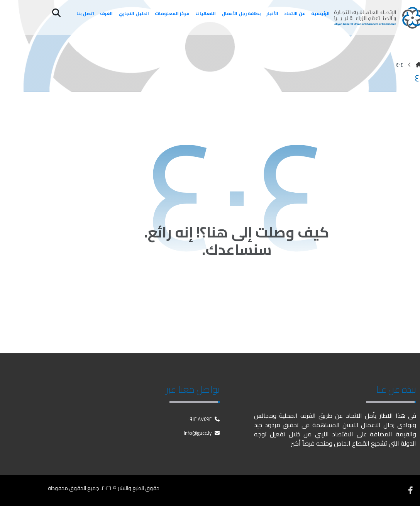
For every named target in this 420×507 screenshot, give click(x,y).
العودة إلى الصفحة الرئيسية (237, 287)
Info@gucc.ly (202, 434)
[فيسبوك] (410, 492)
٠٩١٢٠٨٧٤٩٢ (204, 420)
